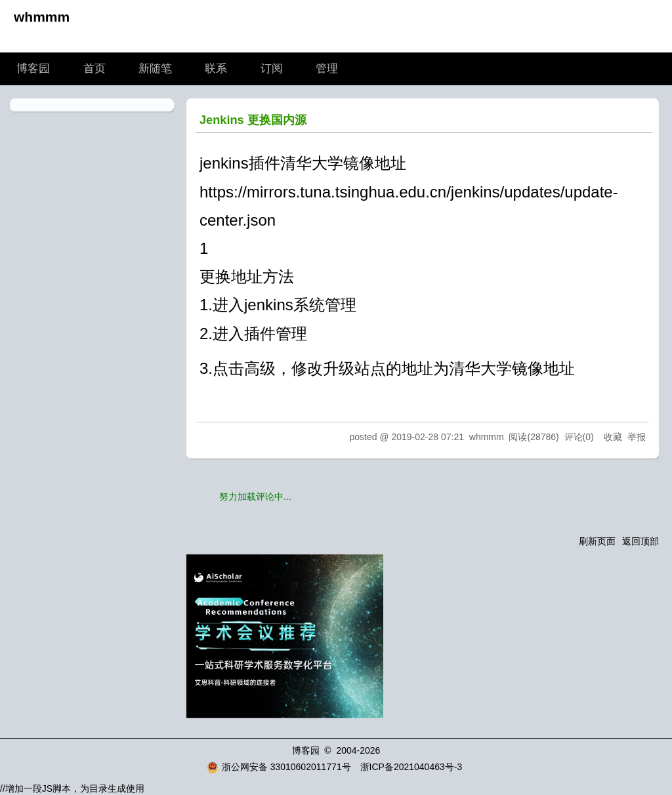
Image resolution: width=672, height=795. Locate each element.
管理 (327, 69)
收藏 (613, 437)
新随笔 (155, 69)
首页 (94, 69)
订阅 (272, 69)
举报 (637, 437)
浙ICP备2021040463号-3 (411, 767)
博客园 (33, 69)
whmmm (42, 17)
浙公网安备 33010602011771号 (279, 767)
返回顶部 (640, 541)
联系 (216, 69)
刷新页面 (597, 541)
